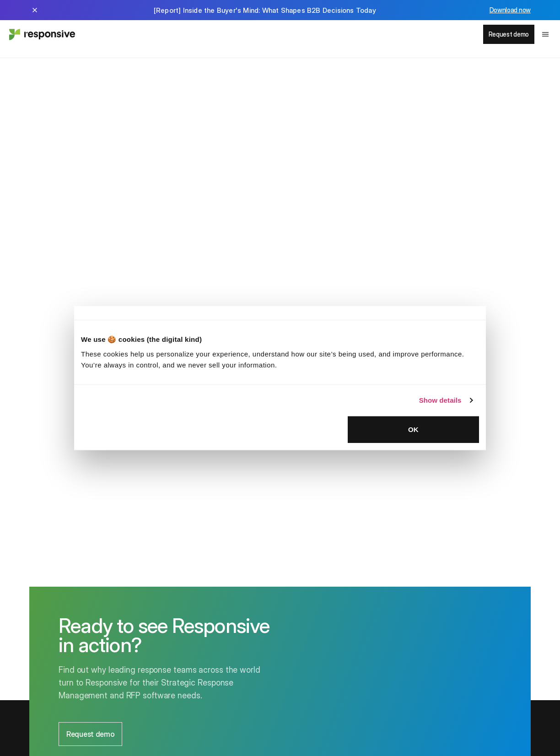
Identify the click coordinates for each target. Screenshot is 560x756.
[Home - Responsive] (41, 34)
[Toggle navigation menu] (545, 34)
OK (413, 429)
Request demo (509, 34)
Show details (440, 400)
